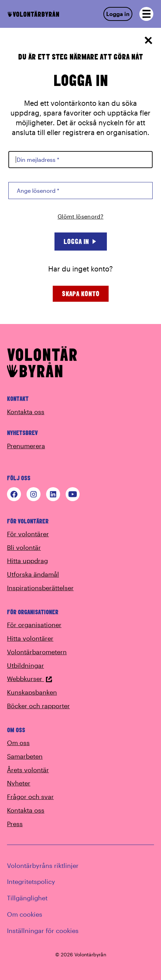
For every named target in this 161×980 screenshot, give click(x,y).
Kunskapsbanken (32, 692)
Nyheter (19, 783)
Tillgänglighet (27, 898)
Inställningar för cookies (43, 931)
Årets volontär (28, 770)
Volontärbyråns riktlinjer (43, 866)
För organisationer (34, 625)
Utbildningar (25, 665)
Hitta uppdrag (27, 561)
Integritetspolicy (31, 882)
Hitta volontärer (30, 638)
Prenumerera (26, 446)
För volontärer (28, 534)
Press (15, 824)
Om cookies (25, 914)
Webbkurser (30, 679)
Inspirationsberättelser (40, 588)
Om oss (18, 743)
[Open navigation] (146, 14)
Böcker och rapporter (38, 706)
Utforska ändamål (33, 574)
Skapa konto (81, 294)
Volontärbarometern (37, 652)
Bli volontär (24, 547)
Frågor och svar (30, 797)
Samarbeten (25, 756)
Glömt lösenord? (80, 216)
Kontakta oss (26, 412)
